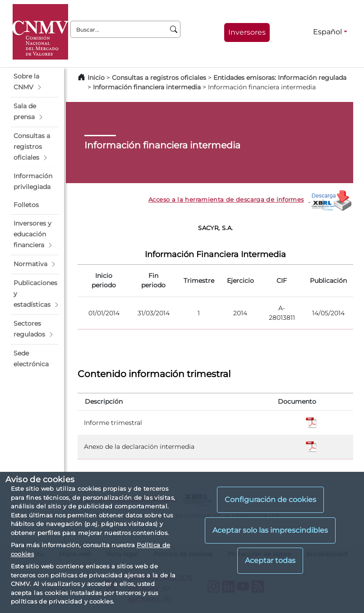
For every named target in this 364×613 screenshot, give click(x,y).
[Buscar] (174, 29)
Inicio (96, 78)
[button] (35, 82)
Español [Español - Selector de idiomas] (327, 32)
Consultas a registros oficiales (159, 78)
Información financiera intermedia (147, 87)
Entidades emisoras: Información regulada (280, 78)
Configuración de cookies (270, 500)
